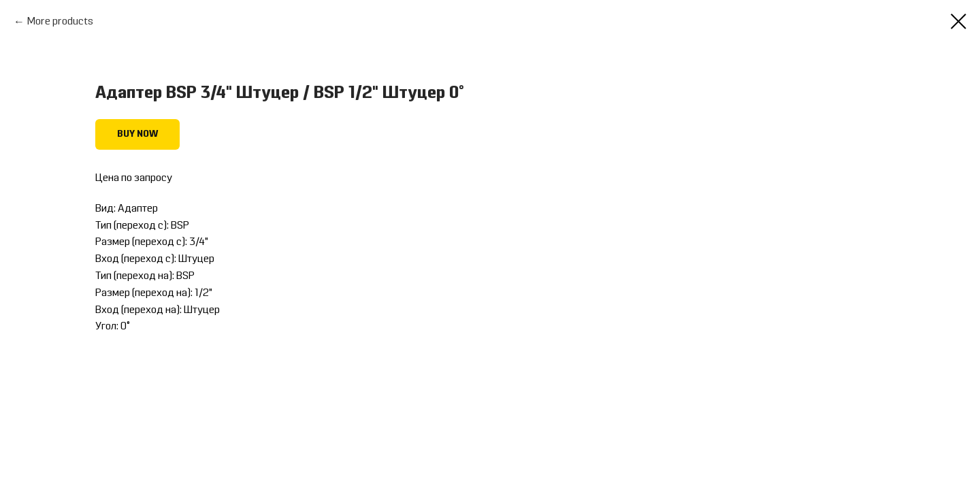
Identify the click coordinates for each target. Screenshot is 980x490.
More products (60, 22)
